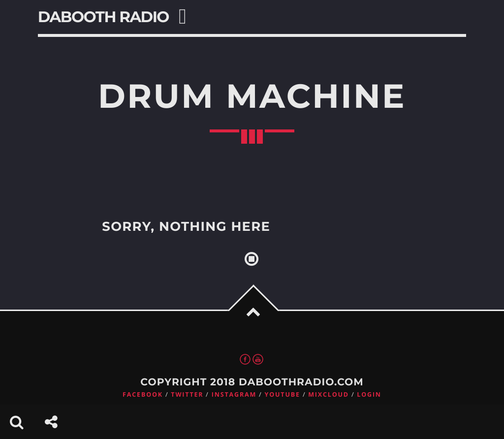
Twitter (187, 394)
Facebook (143, 394)
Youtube (283, 394)
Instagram (234, 394)
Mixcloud (329, 394)
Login (369, 394)
